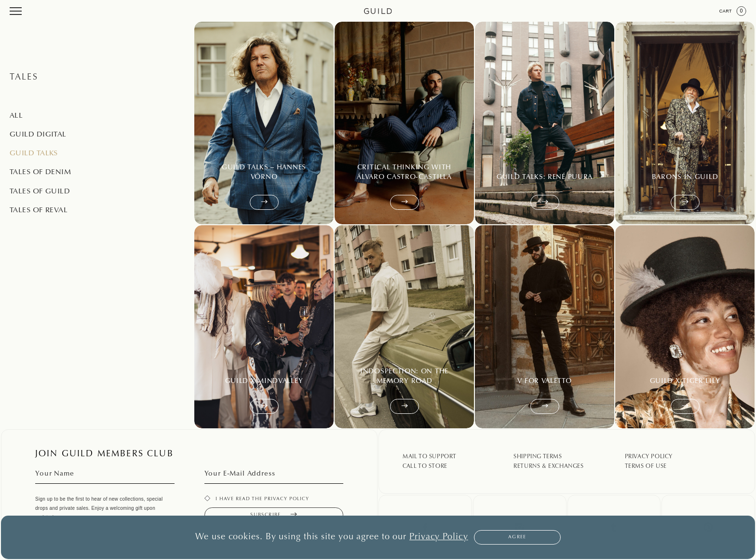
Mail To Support (430, 457)
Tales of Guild (40, 192)
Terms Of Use (646, 466)
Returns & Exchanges (548, 466)
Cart (733, 11)
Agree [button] (517, 537)
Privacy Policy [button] (439, 537)
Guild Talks (34, 154)
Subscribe (274, 515)
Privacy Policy (649, 457)
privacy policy (287, 499)
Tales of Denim (40, 172)
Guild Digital (38, 135)
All (16, 116)
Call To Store (425, 466)
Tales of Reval (39, 211)
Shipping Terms (538, 457)
